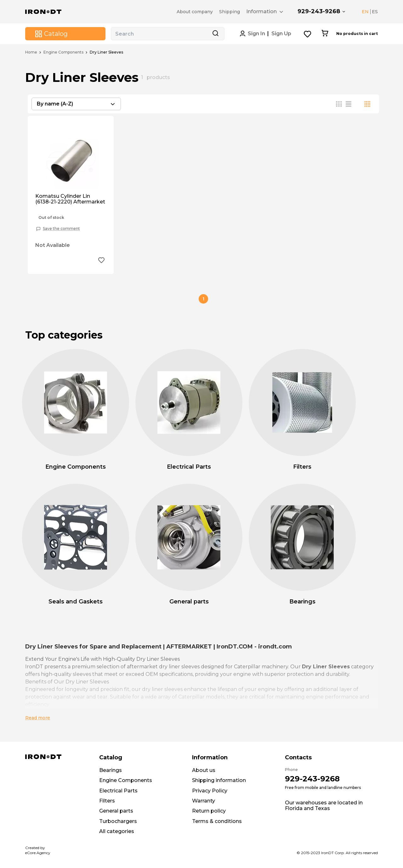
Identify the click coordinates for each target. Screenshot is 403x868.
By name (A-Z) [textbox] (55, 104)
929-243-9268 (319, 11)
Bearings (111, 770)
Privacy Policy (210, 791)
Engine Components (63, 52)
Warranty (204, 801)
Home (31, 52)
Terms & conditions (217, 821)
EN (365, 12)
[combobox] (76, 104)
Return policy (209, 811)
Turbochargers (118, 821)
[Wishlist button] (308, 34)
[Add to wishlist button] (101, 261)
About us (204, 770)
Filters (107, 801)
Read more (38, 718)
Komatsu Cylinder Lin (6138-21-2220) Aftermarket (70, 199)
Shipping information (219, 780)
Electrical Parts (118, 791)
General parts (116, 811)
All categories (117, 831)
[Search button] (215, 34)
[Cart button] (325, 34)
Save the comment (61, 229)
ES (375, 12)
